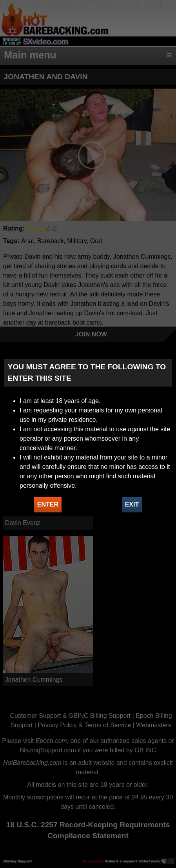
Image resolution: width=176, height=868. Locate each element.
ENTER (48, 504)
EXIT (132, 504)
